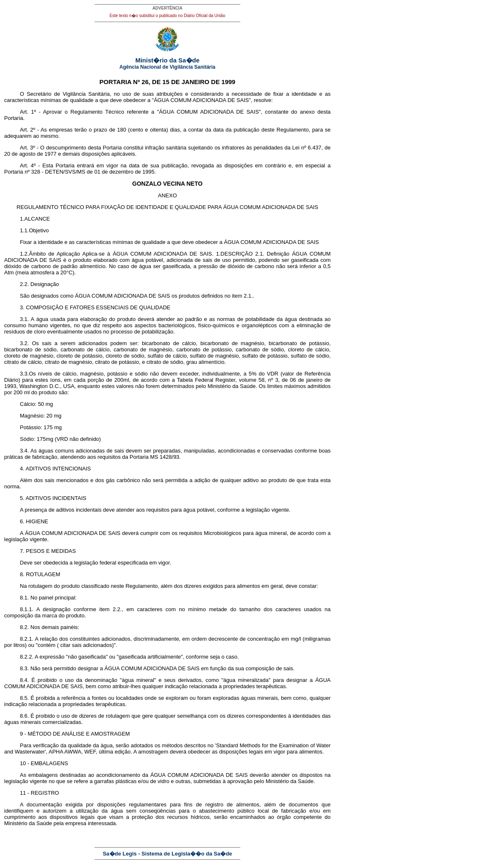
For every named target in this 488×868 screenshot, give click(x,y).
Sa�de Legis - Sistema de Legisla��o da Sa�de (168, 854)
